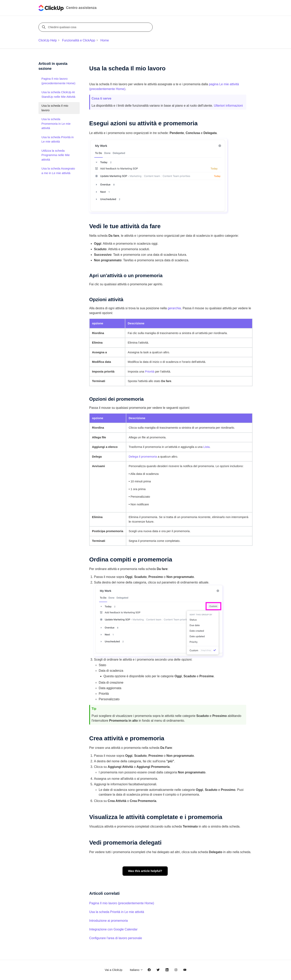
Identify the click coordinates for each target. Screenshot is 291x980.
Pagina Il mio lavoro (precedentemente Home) (122, 903)
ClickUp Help (48, 40)
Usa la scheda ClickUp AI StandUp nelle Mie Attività (58, 94)
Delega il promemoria (143, 456)
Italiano (137, 970)
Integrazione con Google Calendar (113, 929)
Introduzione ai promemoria (109, 921)
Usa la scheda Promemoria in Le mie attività (56, 124)
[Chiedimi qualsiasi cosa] (96, 27)
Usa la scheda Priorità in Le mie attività (117, 912)
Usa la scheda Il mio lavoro (55, 108)
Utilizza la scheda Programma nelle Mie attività (56, 155)
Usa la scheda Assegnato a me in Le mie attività (58, 171)
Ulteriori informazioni (228, 106)
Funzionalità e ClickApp (79, 40)
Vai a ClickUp (113, 970)
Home (105, 40)
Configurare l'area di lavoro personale (116, 938)
